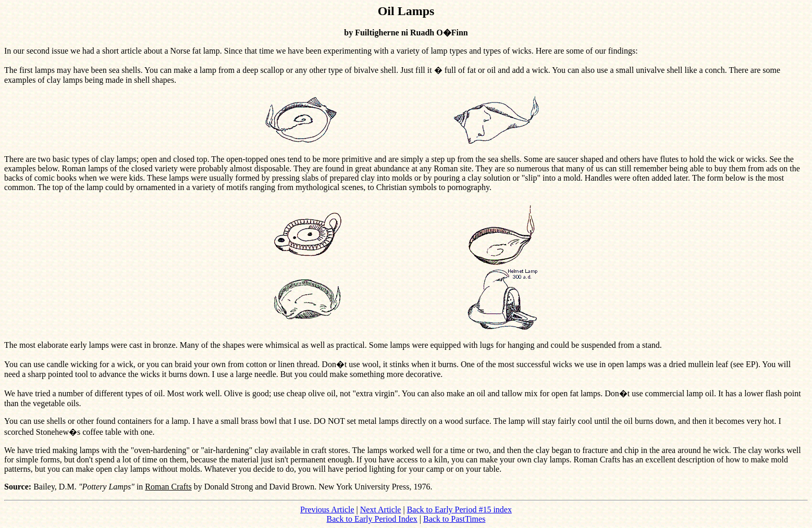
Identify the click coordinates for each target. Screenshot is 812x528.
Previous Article (327, 510)
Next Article (381, 510)
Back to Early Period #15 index (459, 510)
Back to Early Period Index (372, 519)
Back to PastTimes (454, 519)
